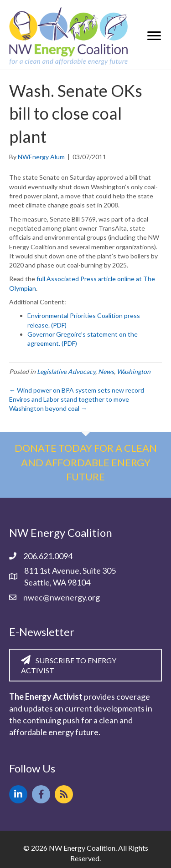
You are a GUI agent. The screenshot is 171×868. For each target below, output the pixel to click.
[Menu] (154, 36)
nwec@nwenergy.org (62, 597)
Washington (134, 371)
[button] (18, 794)
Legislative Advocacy (66, 371)
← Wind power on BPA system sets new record (77, 390)
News (106, 371)
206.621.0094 (48, 556)
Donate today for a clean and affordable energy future (86, 462)
